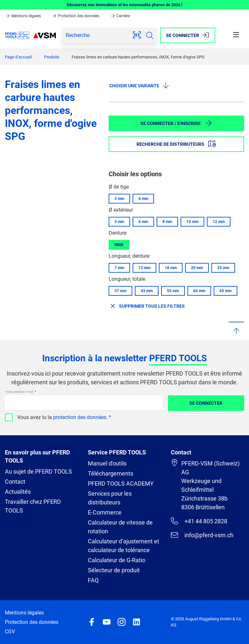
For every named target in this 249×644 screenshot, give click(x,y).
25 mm (223, 268)
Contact (15, 482)
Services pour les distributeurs (110, 498)
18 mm (171, 268)
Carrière (120, 16)
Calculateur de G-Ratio (117, 560)
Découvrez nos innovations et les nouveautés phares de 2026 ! (125, 5)
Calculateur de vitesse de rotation (120, 527)
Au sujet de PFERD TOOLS (38, 471)
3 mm (119, 199)
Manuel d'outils (107, 463)
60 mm (199, 291)
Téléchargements (111, 473)
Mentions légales (23, 16)
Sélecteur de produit (114, 570)
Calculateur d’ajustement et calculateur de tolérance (124, 546)
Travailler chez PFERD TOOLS (33, 506)
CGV (10, 632)
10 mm (192, 222)
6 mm (143, 199)
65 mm (225, 291)
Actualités (18, 492)
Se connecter (206, 403)
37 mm (120, 291)
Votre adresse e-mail (19, 392)
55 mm (173, 291)
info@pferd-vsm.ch (202, 535)
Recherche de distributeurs (176, 144)
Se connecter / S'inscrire (176, 123)
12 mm (219, 222)
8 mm (167, 222)
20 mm (197, 268)
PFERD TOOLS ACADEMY (121, 483)
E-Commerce (105, 512)
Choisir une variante (139, 85)
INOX (119, 245)
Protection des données (76, 16)
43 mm (147, 291)
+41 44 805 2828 (199, 521)
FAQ (93, 580)
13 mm (144, 268)
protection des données (80, 417)
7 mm (119, 268)
